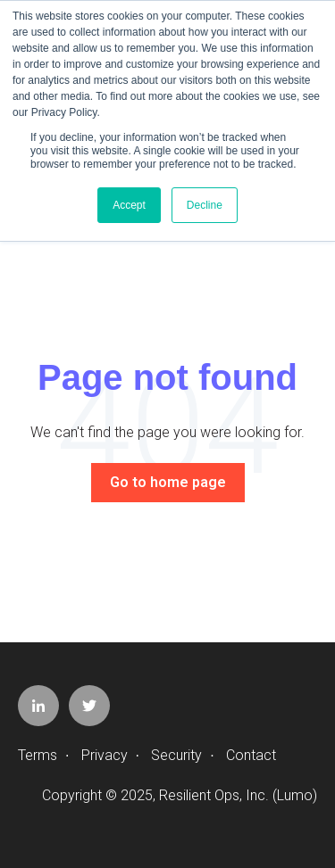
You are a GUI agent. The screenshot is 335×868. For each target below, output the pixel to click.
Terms (38, 755)
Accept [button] (129, 205)
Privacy (105, 755)
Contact (251, 755)
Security (176, 755)
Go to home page (168, 482)
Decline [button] (205, 205)
